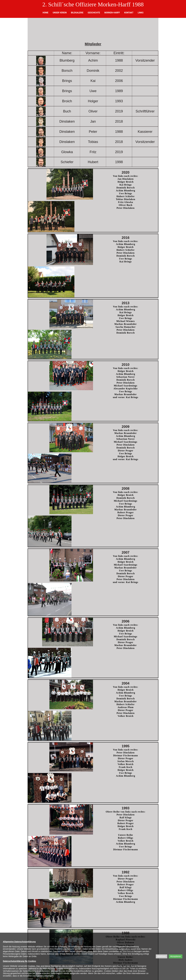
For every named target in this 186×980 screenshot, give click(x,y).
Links (141, 13)
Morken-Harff (112, 13)
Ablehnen (162, 956)
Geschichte (94, 13)
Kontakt (129, 13)
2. (44, 4)
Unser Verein (60, 13)
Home (45, 13)
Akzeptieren (176, 956)
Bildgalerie (77, 13)
